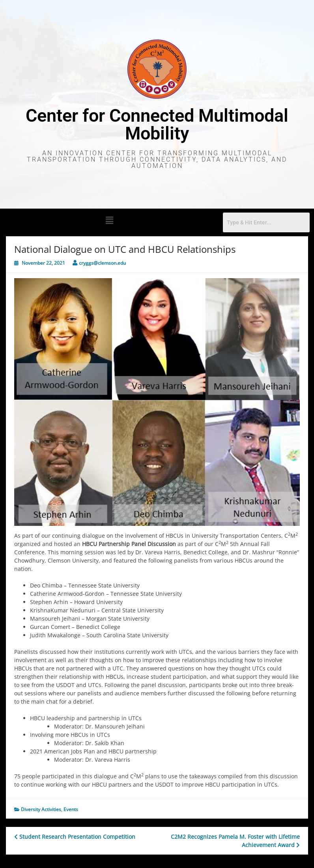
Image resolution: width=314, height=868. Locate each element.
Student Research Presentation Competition (75, 837)
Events (71, 809)
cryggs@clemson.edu (102, 263)
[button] (109, 220)
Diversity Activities (41, 809)
